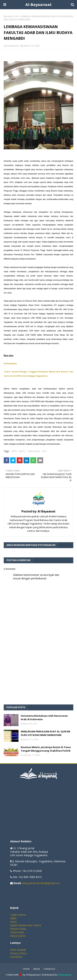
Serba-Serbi (34, 451)
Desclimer (16, 957)
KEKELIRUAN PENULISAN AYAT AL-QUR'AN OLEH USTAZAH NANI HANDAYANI (45, 733)
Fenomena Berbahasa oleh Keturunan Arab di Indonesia (44, 718)
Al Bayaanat (12, 46)
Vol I (17, 16)
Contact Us (49, 969)
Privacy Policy (18, 953)
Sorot (14, 922)
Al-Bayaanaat (38, 5)
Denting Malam (10, 364)
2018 (14, 451)
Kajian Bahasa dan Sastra (26, 925)
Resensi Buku (18, 929)
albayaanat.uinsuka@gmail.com (41, 883)
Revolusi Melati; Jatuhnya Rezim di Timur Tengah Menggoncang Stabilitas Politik (46, 749)
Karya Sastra (18, 936)
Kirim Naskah (18, 950)
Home (26, 969)
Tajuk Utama (18, 915)
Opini (13, 918)
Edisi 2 (22, 451)
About (37, 969)
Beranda (8, 16)
